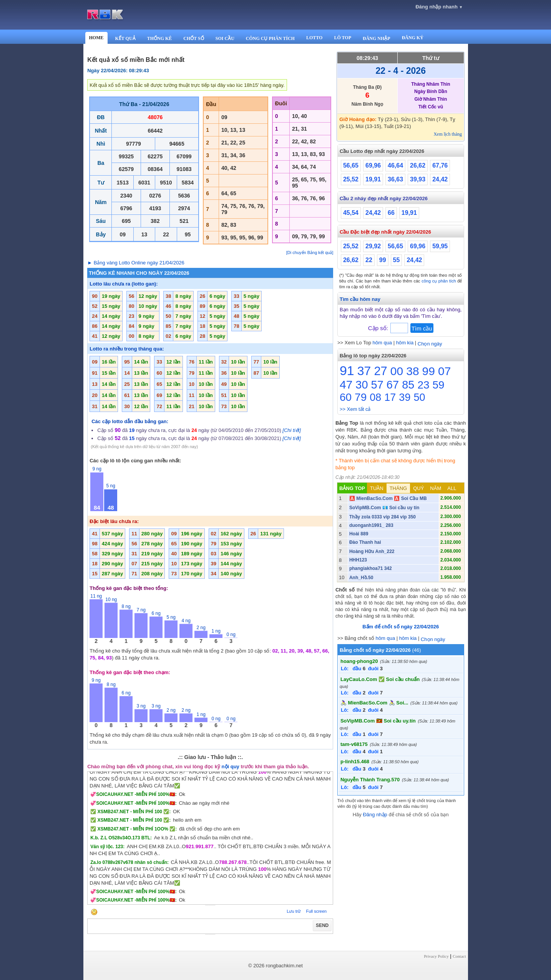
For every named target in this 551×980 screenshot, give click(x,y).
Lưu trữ (294, 911)
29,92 (373, 246)
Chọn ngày (430, 344)
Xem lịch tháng (448, 134)
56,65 (351, 165)
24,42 (440, 179)
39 (405, 397)
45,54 (351, 213)
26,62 (418, 165)
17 (390, 397)
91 (347, 370)
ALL (452, 488)
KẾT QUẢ (125, 38)
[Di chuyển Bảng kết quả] (310, 252)
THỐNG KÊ (160, 38)
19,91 (373, 179)
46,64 (395, 165)
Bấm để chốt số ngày (401, 627)
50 (419, 397)
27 (380, 371)
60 (346, 397)
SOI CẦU (225, 38)
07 (444, 371)
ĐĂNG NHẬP (377, 38)
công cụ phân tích (439, 281)
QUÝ (418, 488)
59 (439, 385)
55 (397, 260)
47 (346, 385)
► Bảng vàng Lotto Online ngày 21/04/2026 (136, 263)
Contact (459, 956)
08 (375, 397)
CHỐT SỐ (193, 38)
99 (383, 260)
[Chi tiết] (291, 430)
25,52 (351, 179)
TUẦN (377, 488)
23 (423, 385)
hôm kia (405, 343)
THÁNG (398, 488)
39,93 (418, 179)
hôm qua (383, 343)
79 (361, 397)
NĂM (436, 488)
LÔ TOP (343, 38)
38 (412, 371)
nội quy (231, 767)
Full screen (316, 911)
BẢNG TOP (352, 488)
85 (408, 385)
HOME (96, 38)
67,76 (440, 165)
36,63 (395, 179)
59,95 (440, 246)
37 (364, 371)
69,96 (373, 165)
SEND (322, 925)
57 (377, 385)
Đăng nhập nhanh (439, 7)
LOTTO (314, 38)
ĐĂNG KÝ (413, 38)
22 (369, 260)
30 (362, 385)
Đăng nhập (375, 815)
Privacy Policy (436, 956)
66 (391, 213)
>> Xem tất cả (355, 409)
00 (397, 371)
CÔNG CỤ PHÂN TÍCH (270, 38)
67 (393, 385)
